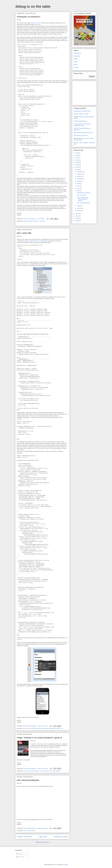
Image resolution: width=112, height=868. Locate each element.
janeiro (79, 211)
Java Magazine (39, 744)
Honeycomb (42, 221)
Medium (76, 59)
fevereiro (80, 208)
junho (79, 186)
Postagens (20, 854)
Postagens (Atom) (45, 842)
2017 (77, 158)
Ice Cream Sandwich (44, 771)
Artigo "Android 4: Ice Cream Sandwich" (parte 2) (39, 738)
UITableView (45, 728)
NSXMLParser (34, 728)
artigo (32, 771)
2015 (77, 162)
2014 (77, 165)
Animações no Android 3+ (29, 17)
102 (60, 744)
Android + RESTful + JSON (81, 114)
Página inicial (43, 837)
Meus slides (77, 56)
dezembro (80, 172)
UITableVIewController (54, 728)
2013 (77, 167)
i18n (25, 831)
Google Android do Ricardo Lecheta (33, 241)
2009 (77, 218)
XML (62, 728)
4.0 (24, 771)
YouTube (76, 67)
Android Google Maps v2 (80, 121)
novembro (80, 174)
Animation (36, 221)
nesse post (37, 25)
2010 (77, 216)
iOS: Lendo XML (24, 233)
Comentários (20, 857)
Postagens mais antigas (61, 837)
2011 (77, 214)
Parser (40, 728)
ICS (51, 771)
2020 (77, 153)
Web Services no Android (81, 135)
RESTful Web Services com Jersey (83, 133)
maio (78, 188)
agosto (79, 181)
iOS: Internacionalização (28, 780)
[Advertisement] (85, 93)
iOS (24, 728)
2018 (77, 155)
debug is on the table (33, 6)
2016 (77, 160)
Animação (30, 221)
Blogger (66, 865)
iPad (30, 831)
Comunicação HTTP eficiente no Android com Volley (82, 125)
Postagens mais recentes (24, 837)
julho (78, 184)
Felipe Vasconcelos (35, 23)
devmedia (36, 771)
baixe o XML (25, 264)
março (79, 206)
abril (78, 191)
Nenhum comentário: (43, 726)
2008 (77, 221)
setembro (80, 179)
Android (25, 221)
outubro (79, 176)
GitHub (76, 65)
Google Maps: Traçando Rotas (82, 111)
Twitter (75, 62)
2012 (77, 170)
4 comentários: (41, 219)
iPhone (28, 728)
